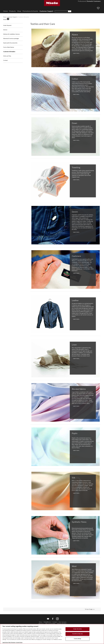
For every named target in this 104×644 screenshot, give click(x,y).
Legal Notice (5, 642)
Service (5, 30)
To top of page (89, 609)
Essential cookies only (77, 634)
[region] (52, 634)
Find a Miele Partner (9, 47)
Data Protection (12, 642)
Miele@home (47, 622)
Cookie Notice (19, 642)
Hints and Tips (7, 56)
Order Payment (7, 26)
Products (12, 11)
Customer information (9, 52)
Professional (82, 1)
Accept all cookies (77, 629)
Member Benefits (62, 624)
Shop (19, 11)
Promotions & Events (30, 11)
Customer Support (12, 17)
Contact (5, 60)
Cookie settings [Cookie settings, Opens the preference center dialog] (77, 639)
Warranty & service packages (11, 39)
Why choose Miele (50, 624)
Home (5, 17)
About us (41, 624)
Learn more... (76, 53)
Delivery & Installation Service (11, 34)
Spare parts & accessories (10, 43)
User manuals (62, 622)
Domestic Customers (94, 1)
